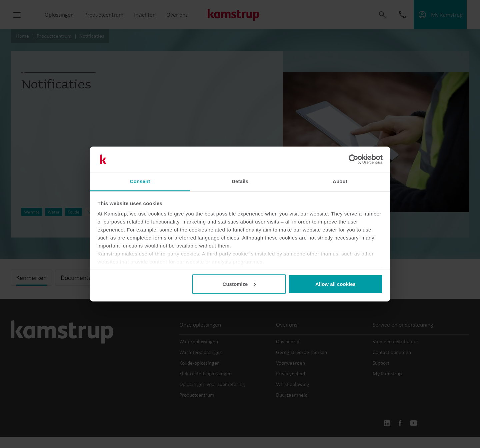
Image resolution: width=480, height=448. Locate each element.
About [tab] (340, 181)
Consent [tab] (140, 181)
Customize (239, 284)
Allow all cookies (335, 284)
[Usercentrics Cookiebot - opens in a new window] (353, 159)
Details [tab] (240, 181)
